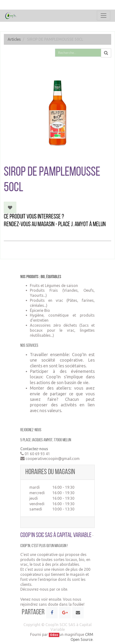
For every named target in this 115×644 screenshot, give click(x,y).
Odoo (54, 635)
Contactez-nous (34, 449)
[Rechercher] (106, 53)
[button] (10, 207)
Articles (14, 39)
